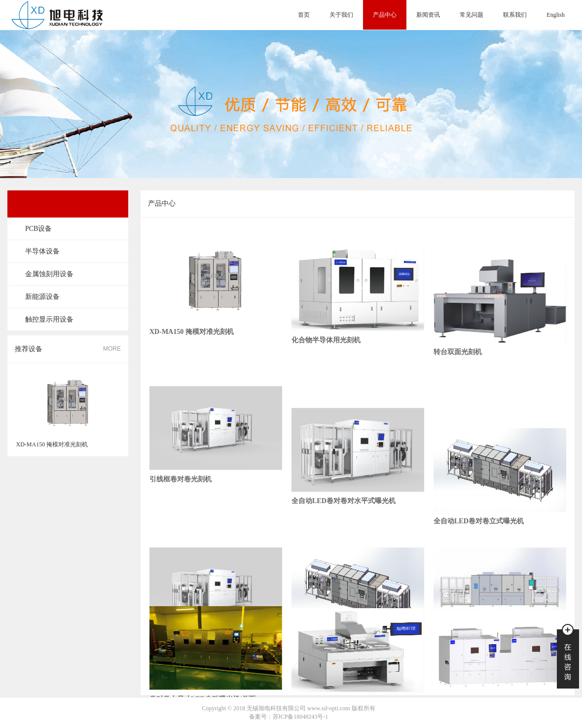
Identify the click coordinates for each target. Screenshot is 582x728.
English (556, 15)
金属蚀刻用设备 (49, 274)
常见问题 (472, 15)
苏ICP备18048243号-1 (301, 717)
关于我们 (341, 15)
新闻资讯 (428, 15)
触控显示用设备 (49, 319)
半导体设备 (42, 251)
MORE (112, 349)
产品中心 (385, 15)
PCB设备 (38, 229)
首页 (304, 15)
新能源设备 (42, 297)
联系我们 (515, 15)
